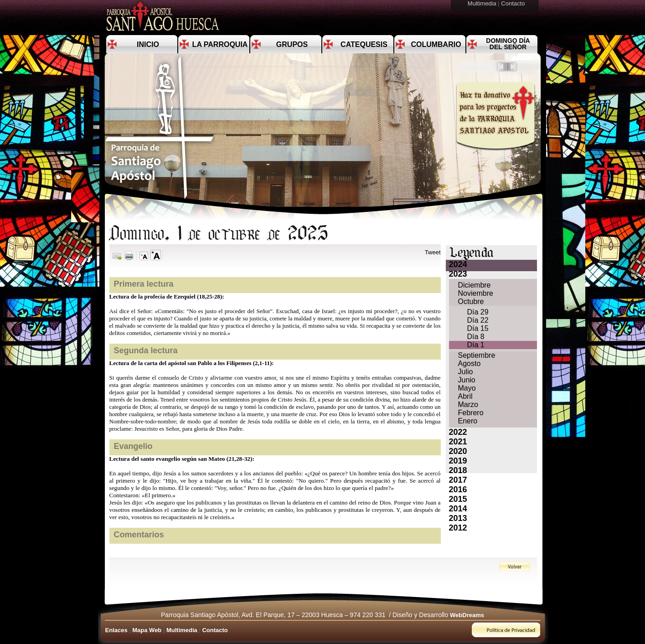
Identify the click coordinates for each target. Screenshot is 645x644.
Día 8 (476, 337)
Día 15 (478, 328)
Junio (467, 380)
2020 (458, 451)
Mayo (467, 388)
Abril (465, 396)
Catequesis (364, 44)
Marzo (468, 404)
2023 (458, 274)
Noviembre (476, 293)
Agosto (470, 363)
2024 (458, 264)
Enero (468, 421)
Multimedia (483, 3)
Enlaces (116, 630)
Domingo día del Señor (508, 44)
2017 (458, 480)
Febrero (471, 413)
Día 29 (478, 312)
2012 (458, 528)
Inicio (148, 44)
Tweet (433, 252)
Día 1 (476, 345)
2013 (458, 518)
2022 (458, 432)
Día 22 (478, 320)
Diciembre (475, 285)
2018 (458, 470)
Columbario (436, 44)
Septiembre (477, 355)
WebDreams (467, 615)
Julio (466, 372)
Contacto (514, 3)
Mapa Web (147, 630)
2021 (458, 442)
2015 (458, 499)
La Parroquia (220, 44)
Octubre (471, 301)
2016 (458, 489)
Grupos (292, 44)
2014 (458, 509)
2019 (458, 461)
